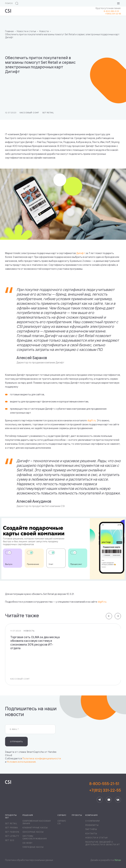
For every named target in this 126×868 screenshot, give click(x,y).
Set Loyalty (12, 836)
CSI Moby (27, 843)
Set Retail (48, 113)
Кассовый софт (29, 113)
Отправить (16, 741)
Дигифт (81, 253)
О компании (93, 821)
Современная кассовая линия (37, 822)
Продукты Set (11, 816)
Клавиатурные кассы (35, 828)
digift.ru (92, 420)
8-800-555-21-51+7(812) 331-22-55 (105, 787)
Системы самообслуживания (35, 837)
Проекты (77, 815)
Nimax (118, 860)
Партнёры (91, 829)
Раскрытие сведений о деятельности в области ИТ (103, 843)
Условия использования (21, 762)
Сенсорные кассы (33, 832)
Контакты (91, 834)
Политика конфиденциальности (42, 758)
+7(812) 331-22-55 (113, 14)
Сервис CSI (62, 822)
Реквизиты (92, 825)
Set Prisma (11, 828)
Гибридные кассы (33, 847)
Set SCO (10, 840)
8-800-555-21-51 (112, 11)
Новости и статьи (96, 838)
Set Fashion (12, 832)
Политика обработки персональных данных (29, 860)
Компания (91, 815)
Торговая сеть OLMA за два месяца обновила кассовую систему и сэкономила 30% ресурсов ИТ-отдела (35, 643)
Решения (28, 815)
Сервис (62, 815)
